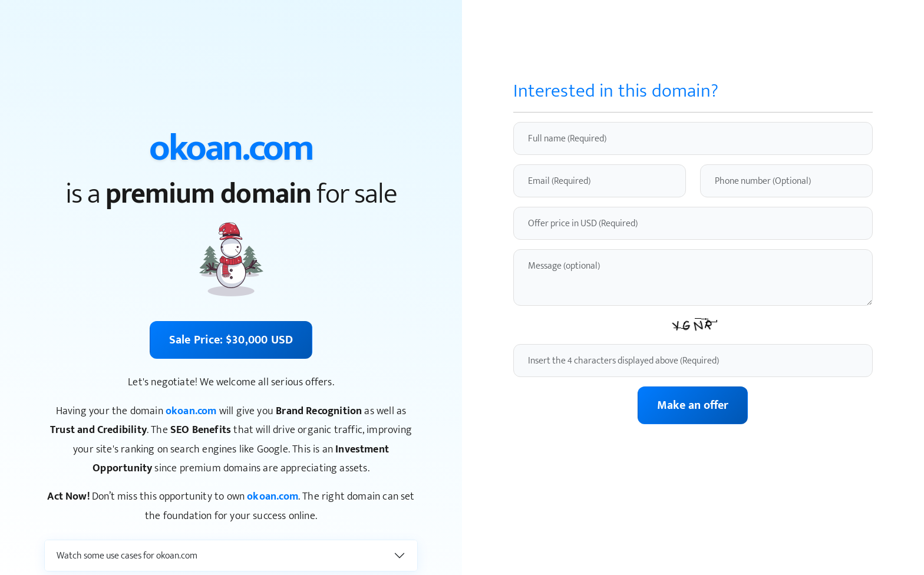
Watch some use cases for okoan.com (127, 556)
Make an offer (693, 405)
